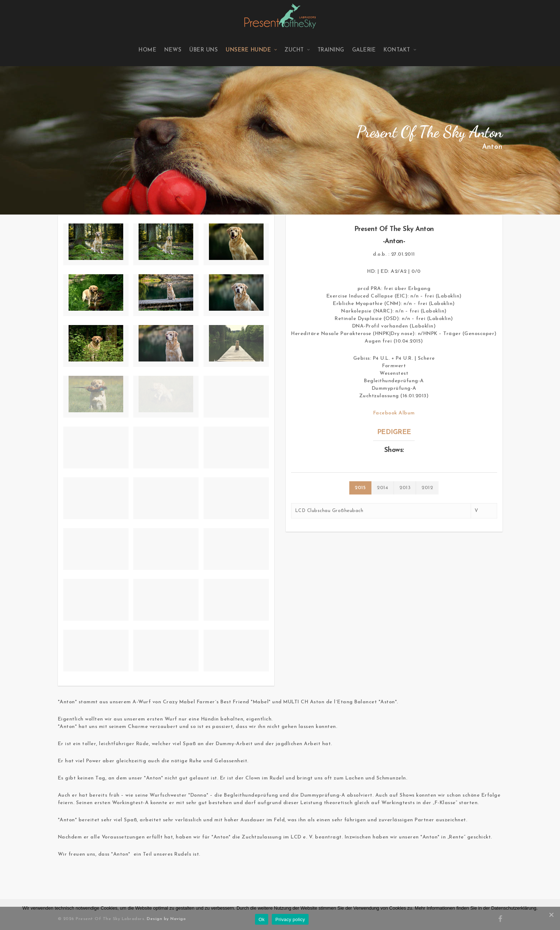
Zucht (297, 50)
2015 (360, 488)
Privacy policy (290, 919)
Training (331, 50)
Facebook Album (394, 413)
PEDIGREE (394, 432)
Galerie (364, 50)
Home (147, 50)
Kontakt (400, 50)
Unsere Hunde (252, 50)
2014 (382, 488)
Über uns (204, 50)
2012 (427, 488)
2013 (405, 488)
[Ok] (551, 915)
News (173, 50)
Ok (262, 919)
